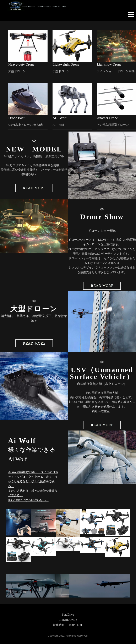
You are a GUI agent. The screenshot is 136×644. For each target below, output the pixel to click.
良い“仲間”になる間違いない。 (28, 500)
